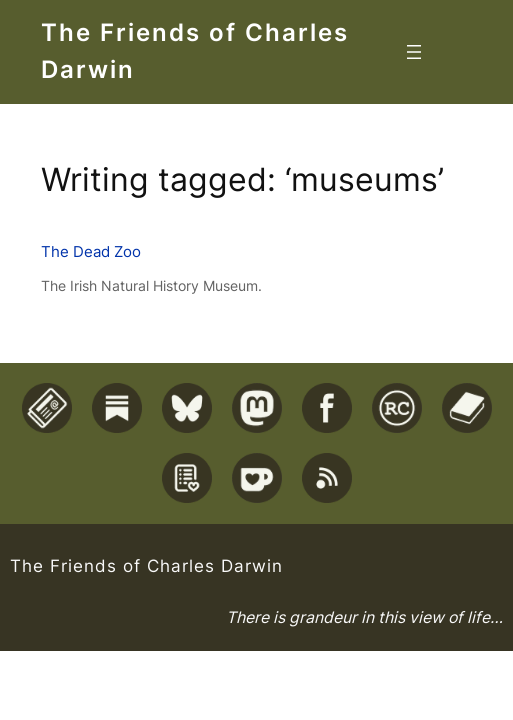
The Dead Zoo (91, 251)
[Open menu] (414, 52)
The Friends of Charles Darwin (146, 565)
